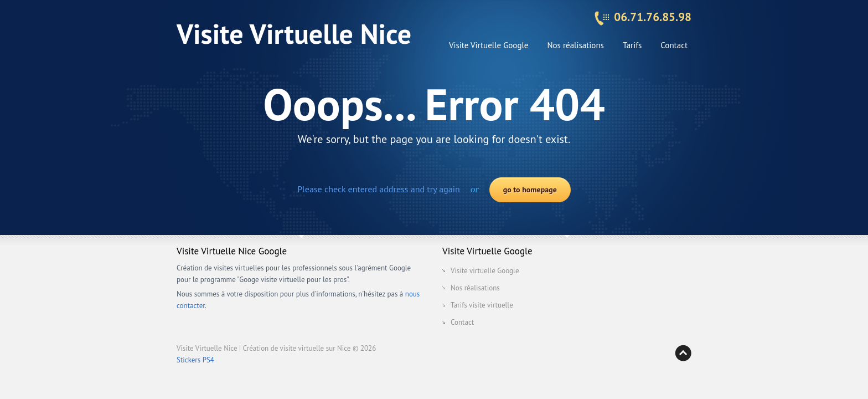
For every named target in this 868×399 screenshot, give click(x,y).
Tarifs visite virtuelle (482, 305)
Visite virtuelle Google (485, 271)
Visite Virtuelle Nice (294, 34)
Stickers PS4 (195, 360)
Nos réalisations (575, 45)
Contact (674, 45)
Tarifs (632, 45)
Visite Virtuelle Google (489, 45)
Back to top (683, 353)
